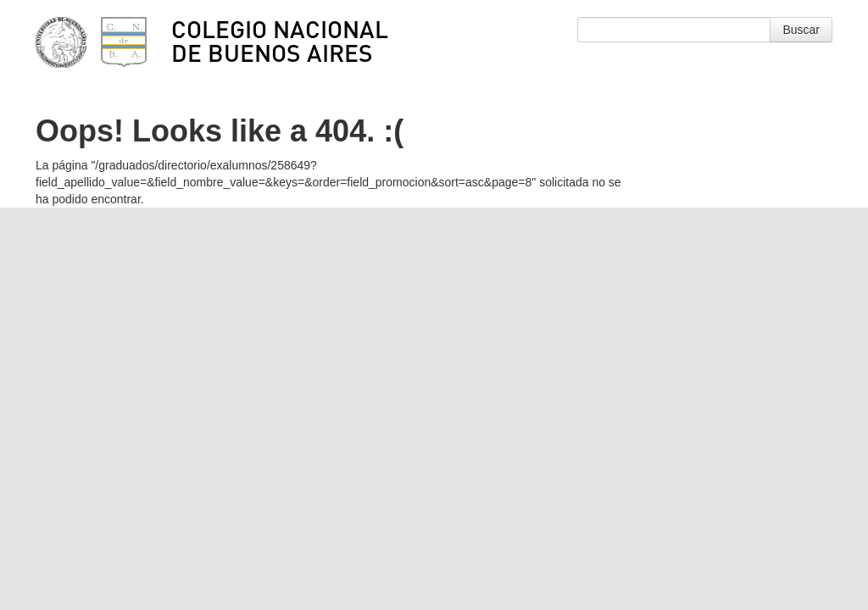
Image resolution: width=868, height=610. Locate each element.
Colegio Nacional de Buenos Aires (280, 41)
